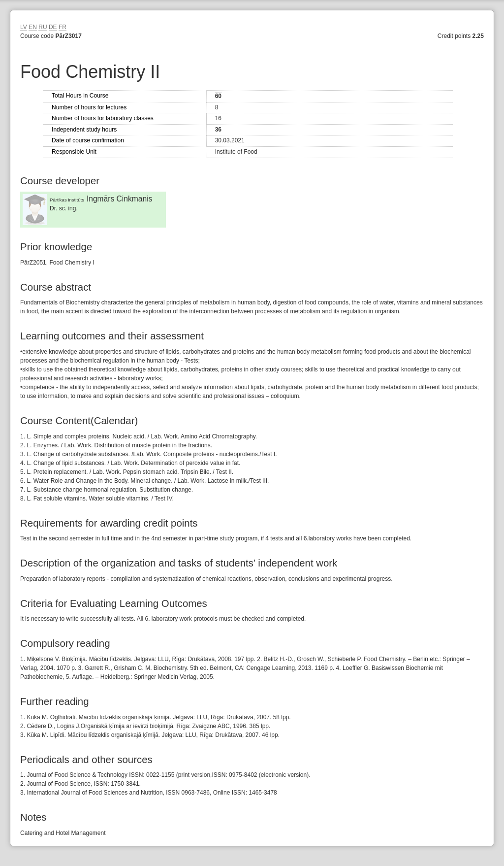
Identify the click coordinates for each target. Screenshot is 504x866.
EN (33, 27)
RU (43, 27)
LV (24, 27)
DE (53, 27)
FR (63, 27)
